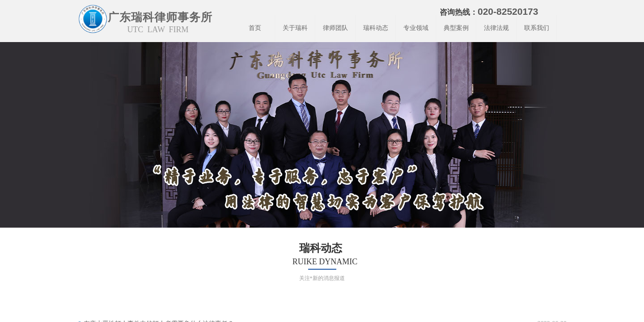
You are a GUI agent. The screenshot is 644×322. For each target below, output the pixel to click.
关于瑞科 (295, 28)
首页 (255, 28)
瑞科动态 (376, 28)
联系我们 (537, 28)
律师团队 (335, 28)
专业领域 (416, 28)
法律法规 (496, 28)
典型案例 (456, 28)
